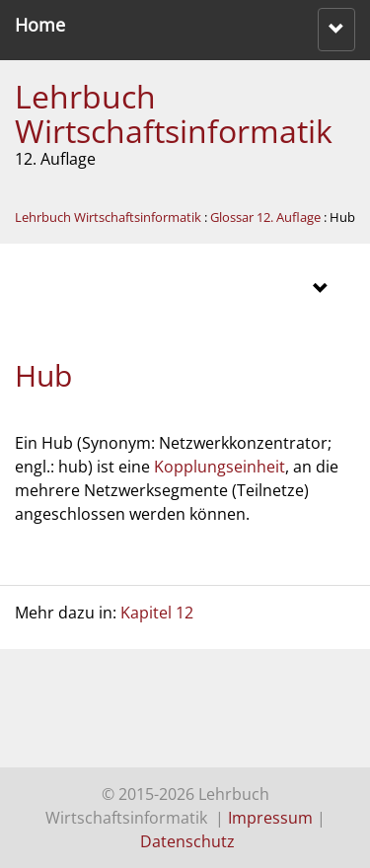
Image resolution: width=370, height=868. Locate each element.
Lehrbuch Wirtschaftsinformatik (174, 113)
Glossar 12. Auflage (265, 217)
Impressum (270, 818)
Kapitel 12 (157, 613)
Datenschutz (187, 841)
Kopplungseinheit (220, 467)
